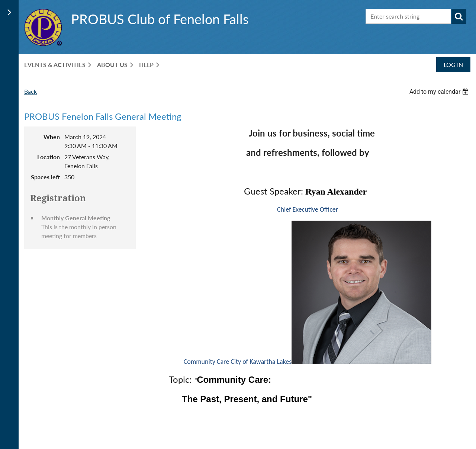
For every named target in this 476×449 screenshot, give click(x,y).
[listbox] (440, 92)
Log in (453, 65)
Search (459, 16)
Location (49, 157)
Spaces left (45, 177)
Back (30, 91)
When (52, 137)
